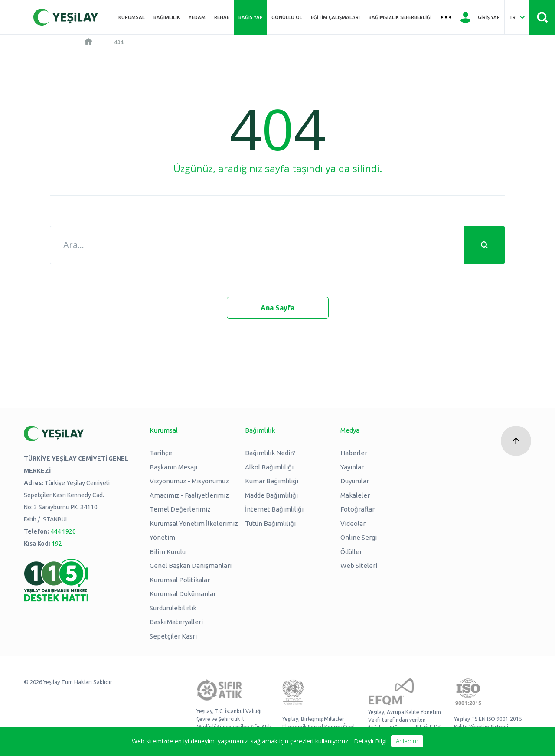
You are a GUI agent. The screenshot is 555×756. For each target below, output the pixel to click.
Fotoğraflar (357, 509)
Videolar (353, 523)
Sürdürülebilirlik (173, 608)
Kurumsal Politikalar (180, 580)
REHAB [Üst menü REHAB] (222, 17)
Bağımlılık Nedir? (270, 453)
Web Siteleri (359, 565)
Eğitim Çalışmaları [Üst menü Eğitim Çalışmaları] (335, 17)
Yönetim (162, 537)
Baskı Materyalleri (176, 622)
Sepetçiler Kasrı (173, 636)
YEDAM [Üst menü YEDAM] (197, 17)
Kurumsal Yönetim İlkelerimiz (194, 523)
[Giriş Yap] (480, 17)
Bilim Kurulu (168, 552)
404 (119, 42)
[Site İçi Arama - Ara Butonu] (542, 17)
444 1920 (63, 531)
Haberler (354, 453)
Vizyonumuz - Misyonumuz (189, 481)
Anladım (407, 741)
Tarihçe (161, 453)
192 (57, 544)
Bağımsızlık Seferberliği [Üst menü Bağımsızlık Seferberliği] (400, 17)
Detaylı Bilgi (370, 741)
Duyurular (355, 481)
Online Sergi (359, 537)
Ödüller (351, 552)
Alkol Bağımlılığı (269, 467)
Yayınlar (352, 467)
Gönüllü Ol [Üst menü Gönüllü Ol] (287, 17)
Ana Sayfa (277, 308)
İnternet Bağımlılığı (274, 509)
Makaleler (355, 495)
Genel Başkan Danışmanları (191, 565)
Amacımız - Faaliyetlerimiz (189, 495)
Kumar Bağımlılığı (272, 481)
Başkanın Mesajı (173, 467)
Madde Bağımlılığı (271, 495)
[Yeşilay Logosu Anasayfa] (66, 17)
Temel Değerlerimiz (180, 509)
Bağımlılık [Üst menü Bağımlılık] (167, 17)
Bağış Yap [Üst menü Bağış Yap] (251, 17)
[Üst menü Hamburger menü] (446, 17)
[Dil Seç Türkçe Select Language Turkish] (517, 17)
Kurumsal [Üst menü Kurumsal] (132, 17)
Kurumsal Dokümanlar (183, 594)
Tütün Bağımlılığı (270, 523)
